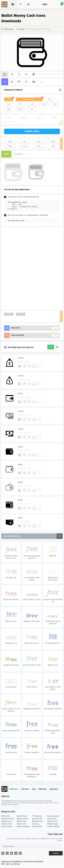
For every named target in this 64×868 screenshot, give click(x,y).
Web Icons (43, 789)
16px (10, 141)
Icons (6, 154)
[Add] (19, 366)
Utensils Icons (7, 824)
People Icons (21, 821)
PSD (44, 104)
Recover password (23, 826)
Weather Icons (7, 821)
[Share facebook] (3, 853)
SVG (9, 99)
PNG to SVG (6, 816)
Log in (45, 4)
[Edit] (24, 366)
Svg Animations (22, 819)
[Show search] (21, 4)
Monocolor (9, 29)
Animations (19, 154)
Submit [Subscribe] (56, 853)
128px (53, 141)
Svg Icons (5, 5)
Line (9, 109)
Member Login (53, 824)
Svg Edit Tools (22, 816)
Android (20, 109)
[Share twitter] (12, 853)
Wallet (21, 314)
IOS (32, 109)
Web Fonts (14, 789)
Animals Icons (37, 819)
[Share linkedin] (20, 853)
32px (24, 141)
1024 (39, 146)
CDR (32, 104)
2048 (53, 146)
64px (39, 141)
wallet (20, 394)
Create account (7, 826)
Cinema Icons (52, 821)
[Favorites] (29, 366)
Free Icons (25, 789)
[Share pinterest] (16, 853)
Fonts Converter (53, 816)
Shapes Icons (22, 824)
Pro (34, 82)
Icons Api (35, 824)
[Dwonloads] (34, 366)
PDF (9, 104)
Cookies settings (53, 826)
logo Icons (54, 789)
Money (9, 314)
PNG (50, 99)
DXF (55, 104)
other (22, 29)
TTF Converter (37, 816)
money (21, 358)
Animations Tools (8, 819)
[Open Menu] (28, 4)
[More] (39, 366)
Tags (34, 789)
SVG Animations (29, 99)
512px (24, 146)
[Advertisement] (32, 268)
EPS (20, 104)
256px (10, 146)
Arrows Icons (52, 819)
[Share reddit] (7, 853)
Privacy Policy (37, 826)
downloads (32, 131)
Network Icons (37, 821)
